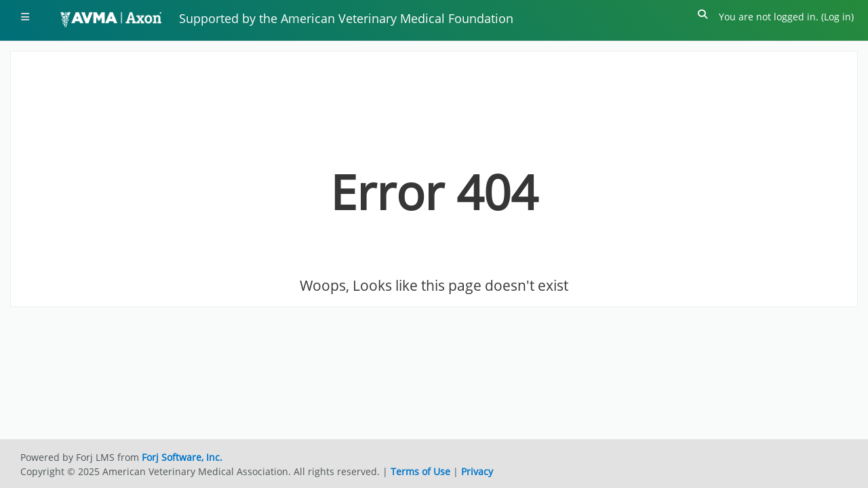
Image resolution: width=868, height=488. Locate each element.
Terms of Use (420, 471)
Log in (837, 17)
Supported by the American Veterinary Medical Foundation (346, 18)
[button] (703, 17)
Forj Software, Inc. (182, 457)
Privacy (477, 471)
